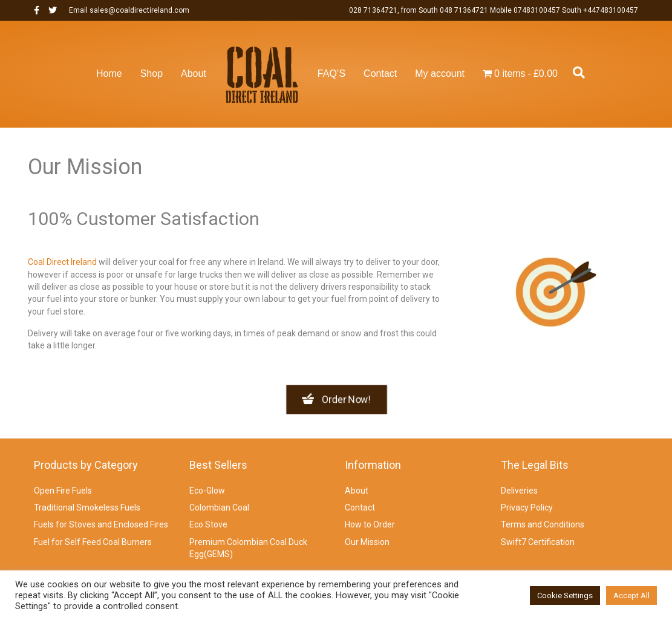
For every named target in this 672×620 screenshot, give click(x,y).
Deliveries (519, 491)
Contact (380, 73)
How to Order (370, 524)
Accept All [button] (631, 596)
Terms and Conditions (543, 524)
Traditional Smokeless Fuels (87, 507)
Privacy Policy (527, 507)
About (194, 73)
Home (109, 73)
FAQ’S (331, 73)
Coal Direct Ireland (62, 262)
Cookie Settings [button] (565, 596)
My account (440, 73)
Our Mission (367, 542)
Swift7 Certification (538, 542)
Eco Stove (208, 524)
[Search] (576, 73)
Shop (152, 73)
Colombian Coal (219, 507)
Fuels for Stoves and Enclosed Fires (101, 524)
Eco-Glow (207, 491)
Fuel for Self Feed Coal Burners (93, 542)
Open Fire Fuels (63, 491)
